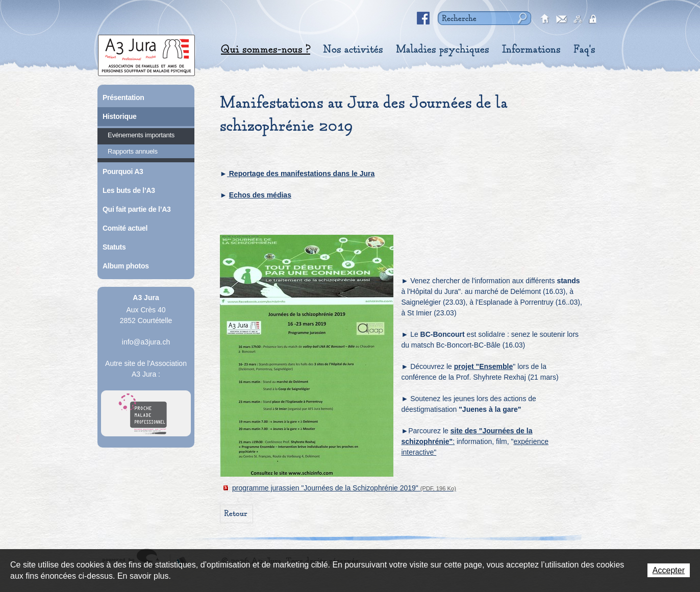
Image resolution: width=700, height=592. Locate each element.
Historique (119, 116)
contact (562, 19)
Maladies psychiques (443, 50)
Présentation (123, 97)
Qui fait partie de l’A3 (137, 209)
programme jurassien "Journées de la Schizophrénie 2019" (344, 488)
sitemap (578, 19)
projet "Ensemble (484, 366)
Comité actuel (125, 228)
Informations (531, 50)
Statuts (114, 247)
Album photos (126, 266)
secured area (594, 19)
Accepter (669, 570)
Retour (236, 514)
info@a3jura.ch (146, 342)
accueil (545, 19)
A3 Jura (146, 53)
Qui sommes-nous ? (266, 50)
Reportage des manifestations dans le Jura (301, 174)
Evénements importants (141, 135)
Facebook (423, 18)
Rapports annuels (133, 151)
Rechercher (521, 18)
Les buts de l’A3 (129, 190)
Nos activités (353, 50)
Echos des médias (260, 195)
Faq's (584, 50)
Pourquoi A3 (123, 171)
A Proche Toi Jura (146, 413)
